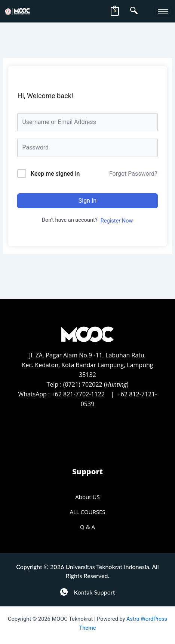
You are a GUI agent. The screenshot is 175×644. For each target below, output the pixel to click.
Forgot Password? (133, 174)
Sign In (87, 201)
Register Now (117, 221)
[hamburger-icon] (163, 11)
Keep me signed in (55, 174)
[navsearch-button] (134, 11)
